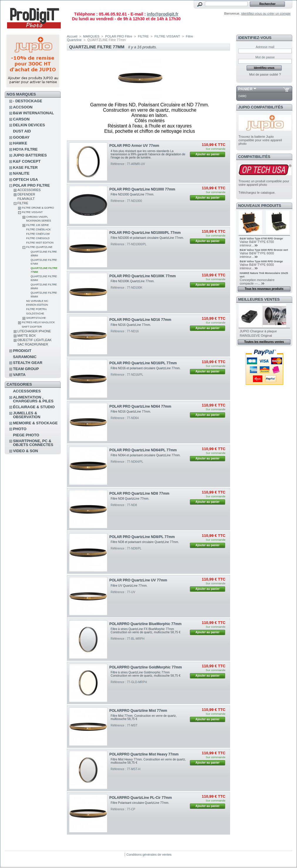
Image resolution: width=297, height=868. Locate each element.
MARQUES (91, 36)
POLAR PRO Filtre (31, 185)
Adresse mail (265, 47)
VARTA (19, 375)
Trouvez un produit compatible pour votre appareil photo (264, 183)
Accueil (72, 36)
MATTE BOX (27, 336)
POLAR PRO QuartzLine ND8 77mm (139, 493)
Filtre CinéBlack (38, 229)
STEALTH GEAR (28, 363)
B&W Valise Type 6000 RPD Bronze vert (264, 250)
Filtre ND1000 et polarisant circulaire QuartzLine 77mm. (147, 238)
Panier (245, 89)
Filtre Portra (36, 309)
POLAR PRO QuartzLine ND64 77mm (140, 406)
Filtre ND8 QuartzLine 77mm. (130, 499)
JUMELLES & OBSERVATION (27, 415)
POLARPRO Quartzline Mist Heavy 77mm (144, 754)
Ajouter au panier (207, 154)
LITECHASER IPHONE (34, 331)
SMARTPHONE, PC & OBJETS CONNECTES (33, 443)
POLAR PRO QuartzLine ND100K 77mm (143, 276)
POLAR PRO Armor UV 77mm (134, 146)
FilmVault (26, 199)
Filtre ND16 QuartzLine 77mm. (131, 325)
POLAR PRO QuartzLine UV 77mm (138, 580)
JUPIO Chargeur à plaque (258, 331)
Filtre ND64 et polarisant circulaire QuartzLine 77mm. (146, 455)
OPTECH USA (25, 179)
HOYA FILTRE (25, 149)
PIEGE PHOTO (26, 435)
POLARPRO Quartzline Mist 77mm (138, 711)
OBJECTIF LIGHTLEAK (34, 340)
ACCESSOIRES (29, 190)
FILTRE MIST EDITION (40, 243)
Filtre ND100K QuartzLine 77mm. (133, 281)
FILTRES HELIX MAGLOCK (38, 322)
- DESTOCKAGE (27, 101)
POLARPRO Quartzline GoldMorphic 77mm (146, 667)
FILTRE (23, 203)
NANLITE (21, 173)
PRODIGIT (22, 351)
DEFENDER (26, 194)
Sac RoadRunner (33, 344)
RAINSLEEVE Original (256, 336)
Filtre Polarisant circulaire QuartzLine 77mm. (140, 803)
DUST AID (22, 131)
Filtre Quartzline (39, 247)
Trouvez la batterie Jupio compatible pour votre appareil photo (260, 140)
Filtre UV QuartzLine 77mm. (129, 586)
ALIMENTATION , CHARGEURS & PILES (33, 399)
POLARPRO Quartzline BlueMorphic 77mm (146, 624)
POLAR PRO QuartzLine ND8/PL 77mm (142, 537)
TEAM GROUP (26, 369)
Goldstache (35, 314)
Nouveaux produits (260, 206)
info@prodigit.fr (163, 14)
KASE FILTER (25, 167)
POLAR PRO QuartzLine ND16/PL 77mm (143, 363)
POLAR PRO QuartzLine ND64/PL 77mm (143, 450)
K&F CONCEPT (27, 161)
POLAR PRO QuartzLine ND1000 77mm (142, 189)
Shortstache (36, 318)
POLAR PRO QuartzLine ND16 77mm (140, 320)
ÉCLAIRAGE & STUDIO (34, 407)
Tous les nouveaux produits (264, 289)
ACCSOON (23, 107)
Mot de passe (265, 57)
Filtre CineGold (38, 238)
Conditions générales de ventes (149, 855)
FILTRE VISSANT (32, 212)
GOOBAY (21, 137)
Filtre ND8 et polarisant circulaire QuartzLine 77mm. (145, 542)
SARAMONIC (25, 357)
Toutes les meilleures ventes (264, 342)
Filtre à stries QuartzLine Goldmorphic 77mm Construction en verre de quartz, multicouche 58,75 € (146, 674)
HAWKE (20, 143)
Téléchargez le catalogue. (257, 193)
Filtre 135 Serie (37, 225)
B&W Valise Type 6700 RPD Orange (261, 239)
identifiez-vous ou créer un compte (266, 13)
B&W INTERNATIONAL (33, 113)
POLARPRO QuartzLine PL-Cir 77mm (141, 798)
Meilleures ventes (259, 299)
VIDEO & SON (25, 451)
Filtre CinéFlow (38, 234)
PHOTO (20, 429)
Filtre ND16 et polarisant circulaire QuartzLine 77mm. (146, 368)
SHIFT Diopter (32, 327)
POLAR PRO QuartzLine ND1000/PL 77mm (145, 233)
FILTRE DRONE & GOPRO (38, 208)
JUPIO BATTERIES (30, 155)
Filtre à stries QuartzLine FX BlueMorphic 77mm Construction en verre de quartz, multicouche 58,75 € (146, 631)
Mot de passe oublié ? (265, 74)
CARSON (21, 119)
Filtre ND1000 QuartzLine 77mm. (132, 194)
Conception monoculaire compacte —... (257, 282)
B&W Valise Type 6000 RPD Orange (261, 261)
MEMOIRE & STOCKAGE (35, 423)
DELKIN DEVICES (29, 125)
